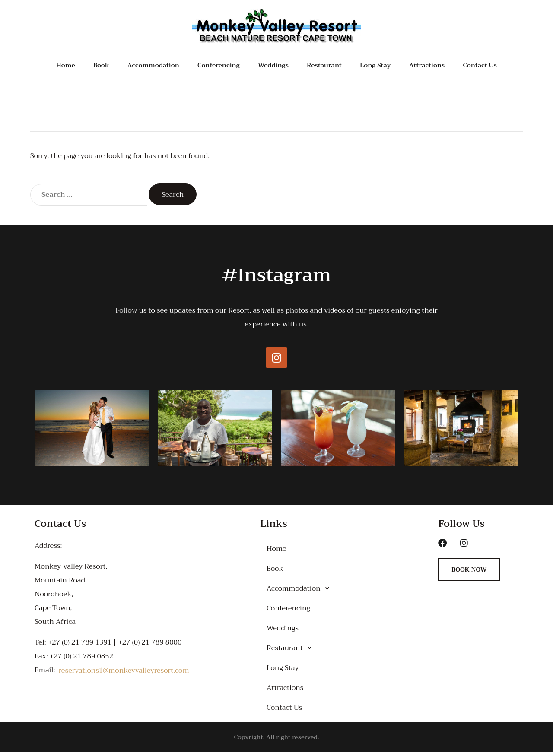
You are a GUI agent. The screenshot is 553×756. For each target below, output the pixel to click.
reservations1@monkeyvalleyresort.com (124, 675)
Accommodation (143, 68)
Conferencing (214, 68)
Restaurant (326, 68)
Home (53, 68)
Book (88, 68)
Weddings (273, 68)
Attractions (434, 68)
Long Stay (380, 68)
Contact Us (490, 68)
